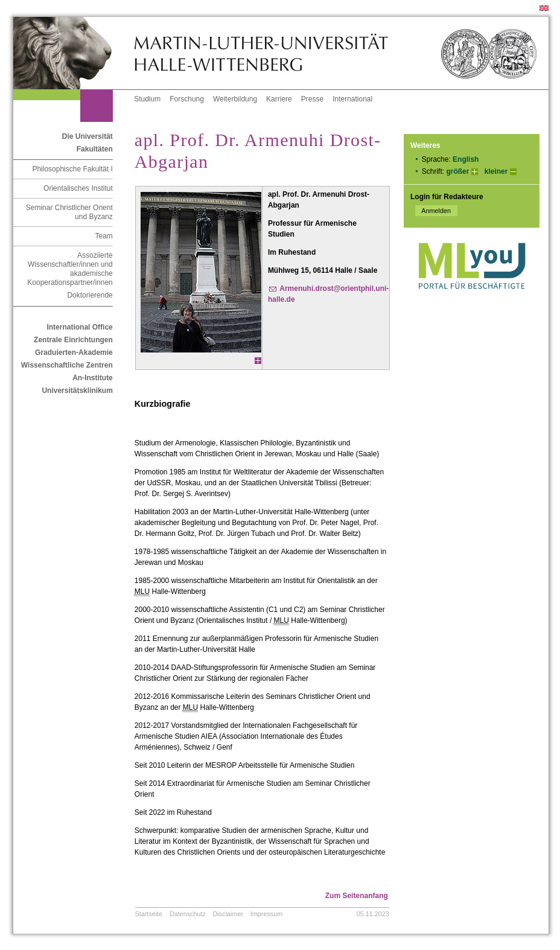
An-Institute (93, 378)
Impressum (266, 914)
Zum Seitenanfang (357, 896)
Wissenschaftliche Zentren (67, 365)
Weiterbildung (235, 99)
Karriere (279, 99)
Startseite (149, 914)
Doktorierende (90, 295)
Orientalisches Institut (78, 188)
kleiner (496, 171)
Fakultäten (95, 149)
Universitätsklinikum (77, 391)
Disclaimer (228, 914)
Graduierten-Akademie (74, 352)
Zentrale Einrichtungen (73, 340)
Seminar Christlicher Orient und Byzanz (69, 212)
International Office (79, 327)
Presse (312, 99)
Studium (147, 99)
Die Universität (87, 136)
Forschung (187, 99)
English (466, 159)
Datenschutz (188, 914)
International (352, 99)
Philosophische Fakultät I (72, 169)
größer (457, 171)
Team (103, 236)
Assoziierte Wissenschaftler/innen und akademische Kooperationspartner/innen (70, 269)
